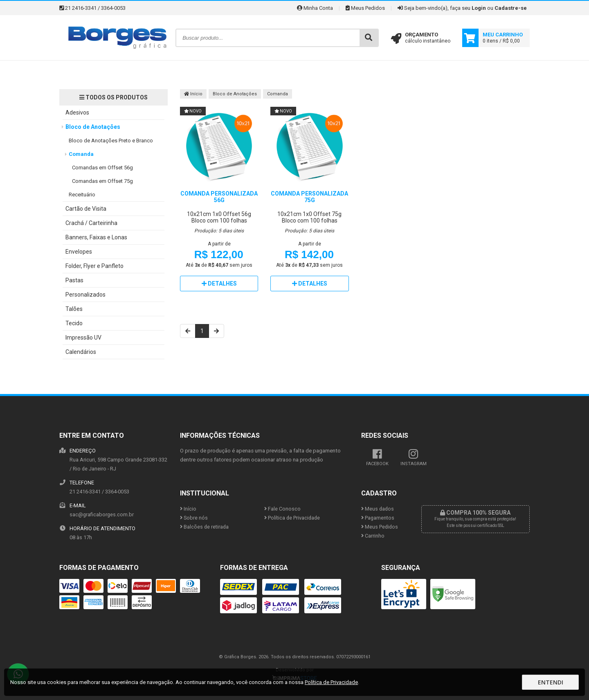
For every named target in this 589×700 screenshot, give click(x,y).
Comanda (81, 154)
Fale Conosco (282, 509)
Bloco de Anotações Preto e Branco (111, 141)
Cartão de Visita (86, 209)
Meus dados (378, 509)
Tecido (74, 323)
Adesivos (77, 113)
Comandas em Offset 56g (102, 168)
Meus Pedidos (365, 8)
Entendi (551, 682)
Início (193, 94)
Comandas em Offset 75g (102, 181)
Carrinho (373, 536)
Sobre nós (194, 518)
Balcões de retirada (204, 527)
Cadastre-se (511, 8)
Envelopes (79, 252)
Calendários (81, 352)
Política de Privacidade (292, 518)
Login (479, 8)
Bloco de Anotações (93, 127)
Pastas (74, 280)
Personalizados (85, 295)
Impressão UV (83, 338)
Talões (74, 309)
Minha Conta (315, 8)
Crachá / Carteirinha (91, 223)
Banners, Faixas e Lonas (96, 237)
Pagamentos (378, 518)
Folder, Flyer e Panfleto (94, 266)
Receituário (82, 195)
